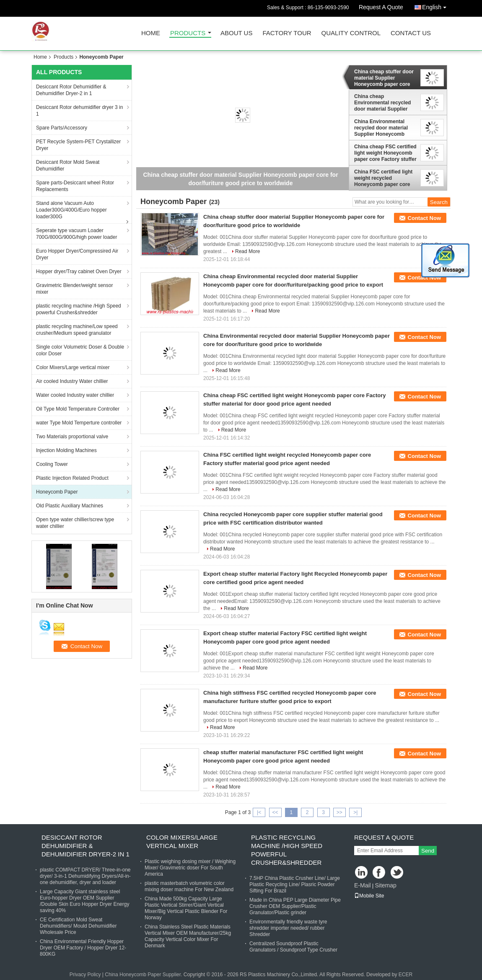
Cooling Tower (52, 464)
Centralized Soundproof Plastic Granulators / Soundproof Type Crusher (293, 947)
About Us (236, 33)
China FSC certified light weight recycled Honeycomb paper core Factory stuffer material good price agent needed (384, 178)
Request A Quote (381, 7)
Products (188, 33)
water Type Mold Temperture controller (79, 423)
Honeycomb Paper (57, 492)
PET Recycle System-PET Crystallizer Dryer (78, 145)
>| (355, 812)
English (436, 6)
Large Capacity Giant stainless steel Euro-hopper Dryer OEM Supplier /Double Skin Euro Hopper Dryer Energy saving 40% (84, 901)
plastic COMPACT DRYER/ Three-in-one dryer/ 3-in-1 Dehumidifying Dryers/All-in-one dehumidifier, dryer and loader (85, 876)
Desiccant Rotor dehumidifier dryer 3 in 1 (79, 111)
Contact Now (424, 218)
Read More (247, 251)
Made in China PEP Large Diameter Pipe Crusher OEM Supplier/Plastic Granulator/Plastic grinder (295, 906)
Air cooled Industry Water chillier (72, 381)
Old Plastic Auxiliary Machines (70, 506)
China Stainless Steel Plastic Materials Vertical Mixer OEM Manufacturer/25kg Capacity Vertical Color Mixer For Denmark (188, 936)
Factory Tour (287, 33)
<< (275, 812)
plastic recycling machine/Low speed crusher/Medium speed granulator (77, 330)
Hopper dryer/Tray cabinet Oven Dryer (79, 272)
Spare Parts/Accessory (62, 128)
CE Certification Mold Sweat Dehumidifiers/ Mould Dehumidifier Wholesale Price (78, 926)
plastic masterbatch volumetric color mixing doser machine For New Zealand (189, 886)
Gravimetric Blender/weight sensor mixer (74, 289)
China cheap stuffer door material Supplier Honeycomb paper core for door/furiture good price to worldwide (384, 78)
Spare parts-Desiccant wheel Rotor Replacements (75, 186)
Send (428, 851)
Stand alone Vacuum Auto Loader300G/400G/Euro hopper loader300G (71, 210)
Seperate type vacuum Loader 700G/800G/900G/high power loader (76, 234)
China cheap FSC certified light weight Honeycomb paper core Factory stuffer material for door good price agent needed (385, 153)
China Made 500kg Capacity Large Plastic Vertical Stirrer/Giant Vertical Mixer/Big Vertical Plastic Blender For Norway (186, 908)
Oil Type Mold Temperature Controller (78, 409)
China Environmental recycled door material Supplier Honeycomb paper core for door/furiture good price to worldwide (383, 128)
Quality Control (351, 33)
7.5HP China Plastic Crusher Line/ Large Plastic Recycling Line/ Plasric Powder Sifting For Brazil (295, 884)
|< (259, 812)
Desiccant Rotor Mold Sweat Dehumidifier (68, 165)
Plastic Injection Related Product (72, 478)
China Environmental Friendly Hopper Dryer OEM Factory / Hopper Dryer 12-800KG (83, 948)
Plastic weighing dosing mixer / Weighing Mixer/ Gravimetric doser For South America (190, 868)
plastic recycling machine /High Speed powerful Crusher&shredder (79, 309)
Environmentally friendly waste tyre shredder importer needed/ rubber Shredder (288, 928)
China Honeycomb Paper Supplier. (144, 975)
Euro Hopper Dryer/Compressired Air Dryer (77, 254)
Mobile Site (369, 896)
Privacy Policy (85, 975)
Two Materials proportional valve (72, 437)
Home (151, 33)
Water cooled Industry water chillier (75, 395)
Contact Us (411, 33)
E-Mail (363, 885)
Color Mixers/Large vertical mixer (73, 367)
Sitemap (385, 885)
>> (339, 812)
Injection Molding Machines (66, 450)
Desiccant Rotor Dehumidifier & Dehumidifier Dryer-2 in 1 (71, 90)
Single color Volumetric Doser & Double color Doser (80, 350)
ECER (406, 975)
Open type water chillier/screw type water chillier (75, 523)
